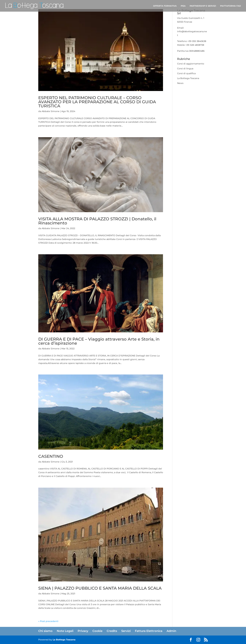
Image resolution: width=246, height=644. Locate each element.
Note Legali (65, 631)
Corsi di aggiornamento (191, 64)
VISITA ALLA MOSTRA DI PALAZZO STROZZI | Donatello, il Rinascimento (97, 221)
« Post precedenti (48, 621)
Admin (171, 631)
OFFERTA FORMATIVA (165, 6)
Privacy (83, 631)
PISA (183, 6)
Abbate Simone (51, 111)
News (180, 83)
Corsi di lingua (185, 69)
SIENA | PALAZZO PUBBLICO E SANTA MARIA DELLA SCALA (100, 588)
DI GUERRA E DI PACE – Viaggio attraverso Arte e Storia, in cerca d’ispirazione (99, 341)
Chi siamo (45, 631)
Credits (112, 631)
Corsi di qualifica (186, 73)
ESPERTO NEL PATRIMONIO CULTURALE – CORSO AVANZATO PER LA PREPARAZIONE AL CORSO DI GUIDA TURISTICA (97, 102)
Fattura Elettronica (149, 631)
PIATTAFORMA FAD (231, 6)
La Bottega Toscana (188, 78)
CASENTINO (51, 456)
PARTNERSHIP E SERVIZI (203, 6)
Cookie (97, 631)
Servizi (126, 631)
